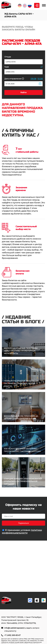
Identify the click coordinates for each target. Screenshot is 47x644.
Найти (24, 92)
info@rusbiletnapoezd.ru (15, 628)
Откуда (8, 57)
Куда (7, 67)
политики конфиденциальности (22, 532)
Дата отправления (14, 79)
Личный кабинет (37, 5)
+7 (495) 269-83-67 (12, 635)
